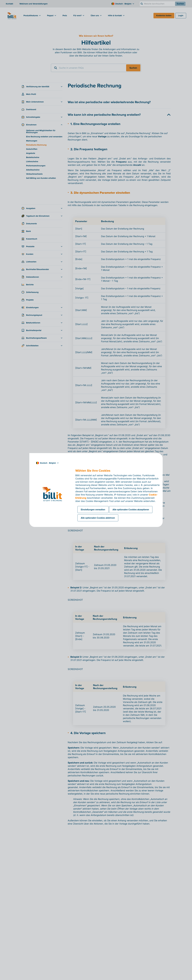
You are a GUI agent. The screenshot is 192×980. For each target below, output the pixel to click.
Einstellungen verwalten (93, 510)
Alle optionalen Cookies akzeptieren (131, 510)
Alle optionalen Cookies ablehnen (98, 518)
